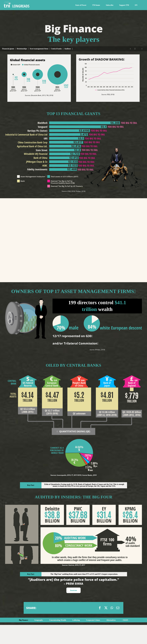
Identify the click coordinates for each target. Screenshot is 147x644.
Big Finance (23, 620)
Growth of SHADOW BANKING (102, 59)
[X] (106, 608)
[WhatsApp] (112, 608)
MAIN (125, 620)
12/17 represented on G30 (73, 336)
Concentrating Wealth (58, 620)
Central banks (56, 49)
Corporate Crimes (93, 620)
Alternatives (111, 620)
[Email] (118, 608)
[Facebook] (100, 608)
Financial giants (8, 49)
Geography (39, 620)
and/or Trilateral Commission (75, 343)
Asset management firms (39, 49)
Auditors (68, 49)
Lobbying (76, 620)
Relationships (22, 49)
